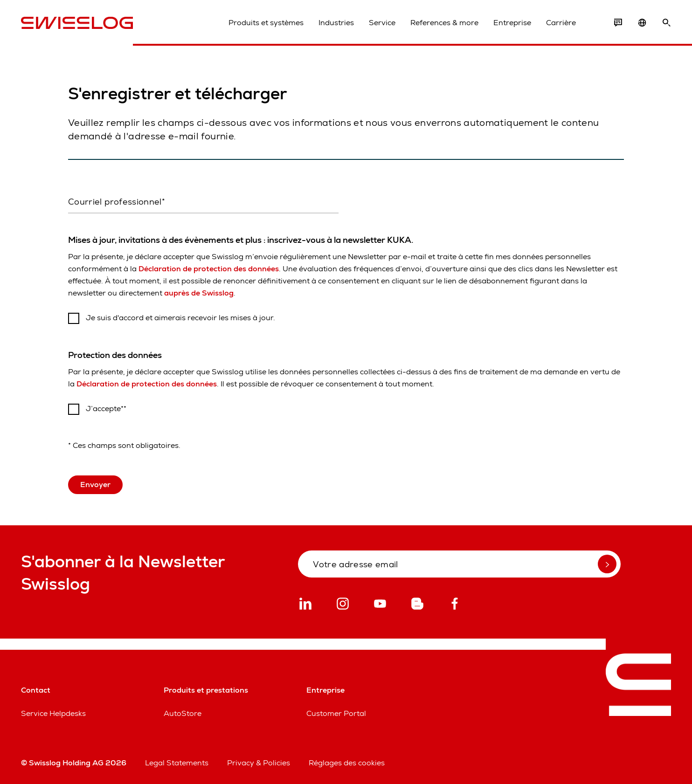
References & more (444, 23)
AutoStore (183, 713)
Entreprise (512, 23)
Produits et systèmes (266, 23)
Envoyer (95, 485)
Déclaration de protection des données (209, 269)
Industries (336, 23)
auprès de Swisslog (199, 293)
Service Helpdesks (53, 713)
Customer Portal (336, 713)
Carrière (561, 23)
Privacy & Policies (259, 763)
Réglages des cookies (347, 763)
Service (382, 23)
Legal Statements (177, 763)
